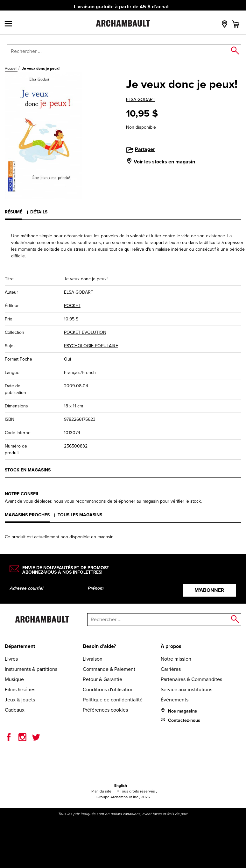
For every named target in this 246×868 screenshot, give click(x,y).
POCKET (72, 306)
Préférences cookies (105, 710)
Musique (14, 679)
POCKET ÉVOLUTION (85, 332)
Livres (11, 659)
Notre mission (176, 659)
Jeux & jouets (20, 700)
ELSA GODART (141, 100)
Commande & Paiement (109, 669)
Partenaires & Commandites (191, 679)
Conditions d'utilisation (108, 689)
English (121, 786)
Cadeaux (15, 710)
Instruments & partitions (31, 669)
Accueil (11, 68)
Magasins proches (27, 515)
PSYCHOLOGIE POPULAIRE (91, 346)
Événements (175, 700)
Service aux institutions (186, 689)
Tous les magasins (80, 515)
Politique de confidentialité (113, 700)
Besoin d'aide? (99, 646)
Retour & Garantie (102, 679)
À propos (171, 646)
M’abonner (209, 590)
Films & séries (20, 689)
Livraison (93, 659)
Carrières (171, 669)
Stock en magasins (28, 470)
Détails (39, 212)
